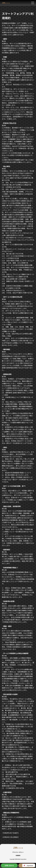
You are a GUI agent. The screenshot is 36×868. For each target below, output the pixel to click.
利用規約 (18, 855)
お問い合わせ (9, 865)
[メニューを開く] (33, 3)
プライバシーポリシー (18, 852)
